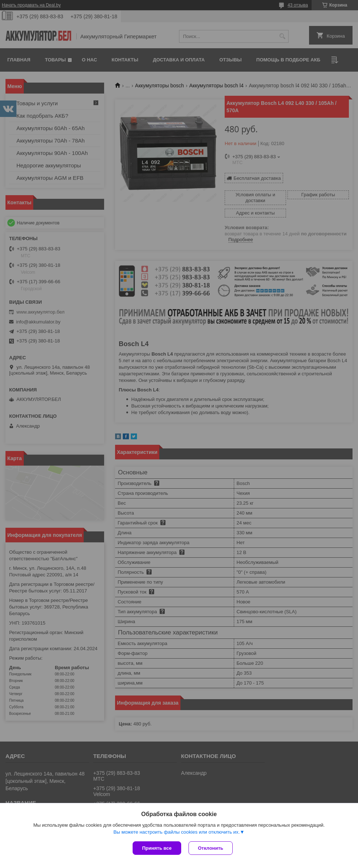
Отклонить (211, 848)
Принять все (157, 848)
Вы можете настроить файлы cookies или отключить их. (176, 832)
